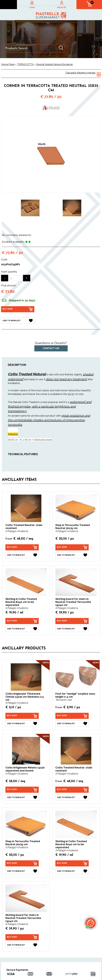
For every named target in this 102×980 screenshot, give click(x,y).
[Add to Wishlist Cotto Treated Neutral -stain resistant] (22, 555)
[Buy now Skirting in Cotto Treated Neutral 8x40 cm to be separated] (22, 621)
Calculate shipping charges (80, 73)
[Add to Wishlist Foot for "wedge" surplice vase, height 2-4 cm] (72, 724)
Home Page (8, 64)
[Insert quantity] (16, 278)
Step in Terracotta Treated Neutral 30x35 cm (73, 527)
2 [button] (51, 225)
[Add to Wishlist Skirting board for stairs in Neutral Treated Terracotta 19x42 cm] (72, 629)
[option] (30, 208)
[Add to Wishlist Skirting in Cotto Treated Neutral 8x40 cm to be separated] (22, 629)
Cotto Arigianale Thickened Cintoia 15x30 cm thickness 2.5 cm (25, 697)
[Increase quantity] (27, 278)
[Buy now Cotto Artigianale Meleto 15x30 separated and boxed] (22, 790)
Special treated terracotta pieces (54, 64)
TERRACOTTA (25, 64)
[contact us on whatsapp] (90, 923)
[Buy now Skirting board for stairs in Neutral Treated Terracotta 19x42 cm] (72, 621)
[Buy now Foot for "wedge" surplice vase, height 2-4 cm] (72, 716)
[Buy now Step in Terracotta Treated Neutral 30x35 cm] (72, 547)
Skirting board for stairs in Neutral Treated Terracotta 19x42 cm (73, 602)
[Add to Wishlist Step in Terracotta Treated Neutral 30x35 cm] (72, 555)
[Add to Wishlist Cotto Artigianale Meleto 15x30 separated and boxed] (22, 797)
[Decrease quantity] (5, 278)
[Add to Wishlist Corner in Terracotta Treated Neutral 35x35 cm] (18, 321)
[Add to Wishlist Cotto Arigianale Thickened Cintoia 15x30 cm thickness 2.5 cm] (22, 724)
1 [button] (46, 225)
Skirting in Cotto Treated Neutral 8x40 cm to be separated (21, 602)
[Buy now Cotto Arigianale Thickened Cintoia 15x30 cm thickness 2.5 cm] (22, 716)
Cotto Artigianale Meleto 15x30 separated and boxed (25, 769)
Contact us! (51, 348)
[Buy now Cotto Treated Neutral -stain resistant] (22, 547)
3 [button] (56, 225)
